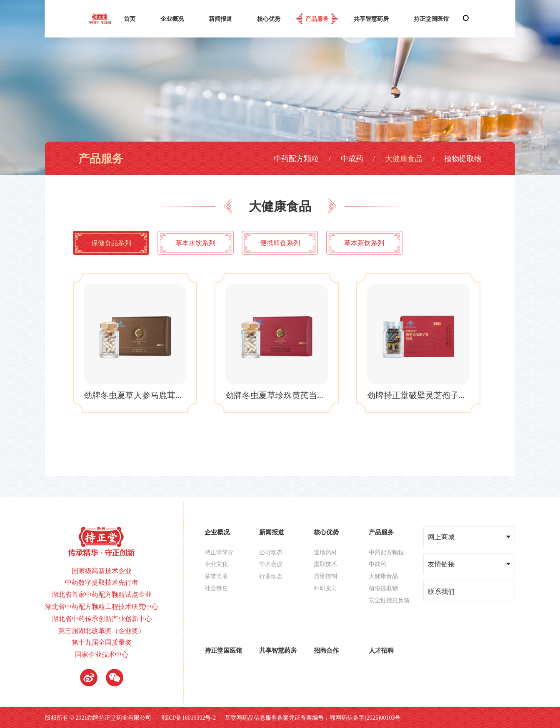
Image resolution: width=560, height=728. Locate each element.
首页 (130, 19)
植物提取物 (463, 158)
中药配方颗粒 (296, 158)
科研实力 (325, 588)
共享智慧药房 (371, 19)
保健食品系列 (111, 243)
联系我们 (441, 591)
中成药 (352, 158)
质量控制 (325, 576)
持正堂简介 (219, 552)
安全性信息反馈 (389, 600)
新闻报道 (220, 19)
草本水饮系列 (195, 243)
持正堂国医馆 (431, 19)
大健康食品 (404, 158)
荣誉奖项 (216, 576)
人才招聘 (381, 650)
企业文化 (216, 564)
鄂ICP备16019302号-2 (189, 718)
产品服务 (317, 19)
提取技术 (325, 564)
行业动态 (271, 576)
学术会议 (271, 564)
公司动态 (271, 552)
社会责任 (216, 588)
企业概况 (172, 19)
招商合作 (326, 650)
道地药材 (325, 552)
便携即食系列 (280, 243)
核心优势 (269, 19)
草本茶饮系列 (364, 243)
